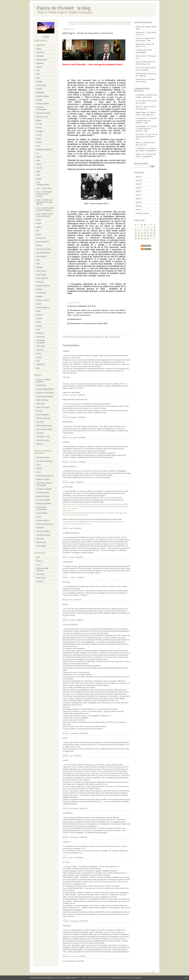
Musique (39, 245)
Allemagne (40, 56)
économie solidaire (43, 493)
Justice (39, 164)
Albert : (138, 107)
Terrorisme (40, 350)
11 (154, 230)
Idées (38, 146)
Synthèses (40, 333)
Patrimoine (40, 282)
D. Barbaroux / (141, 148)
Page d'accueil (85, 24)
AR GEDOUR (41, 385)
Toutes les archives (142, 213)
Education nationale (43, 113)
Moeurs (39, 235)
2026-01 (139, 188)
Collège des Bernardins (45, 396)
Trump (39, 354)
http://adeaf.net (68, 511)
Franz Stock (41, 404)
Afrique (39, 49)
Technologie (41, 337)
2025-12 (139, 191)
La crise (39, 168)
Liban (38, 172)
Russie (39, 304)
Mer (38, 231)
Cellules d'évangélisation (45, 389)
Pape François (41, 271)
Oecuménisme (41, 256)
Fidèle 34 (40, 561)
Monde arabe (41, 238)
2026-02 (139, 184)
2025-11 (139, 195)
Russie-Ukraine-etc (43, 308)
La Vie (39, 565)
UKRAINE (40, 582)
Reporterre (40, 528)
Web (38, 368)
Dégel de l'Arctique (43, 479)
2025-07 (139, 210)
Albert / (138, 143)
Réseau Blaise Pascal (44, 426)
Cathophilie (40, 93)
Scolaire (39, 319)
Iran (38, 153)
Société (39, 326)
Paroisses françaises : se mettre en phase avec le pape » (111, 24)
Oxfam (39, 517)
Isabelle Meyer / (141, 113)
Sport (38, 329)
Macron (39, 223)
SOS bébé (40, 539)
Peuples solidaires (43, 520)
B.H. (137, 101)
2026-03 (139, 180)
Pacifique (40, 267)
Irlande (39, 157)
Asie (38, 71)
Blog (38, 78)
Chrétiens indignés (43, 96)
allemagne (112, 337)
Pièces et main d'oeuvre (45, 524)
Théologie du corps (43, 437)
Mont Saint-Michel (43, 242)
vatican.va (40, 444)
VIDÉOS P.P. (41, 365)
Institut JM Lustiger (43, 407)
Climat (39, 472)
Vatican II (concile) (43, 440)
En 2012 (39, 124)
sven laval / (73, 395)
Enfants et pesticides (44, 504)
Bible (38, 74)
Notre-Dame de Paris (44, 249)
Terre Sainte (41, 346)
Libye (38, 175)
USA (38, 361)
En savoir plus (136, 978)
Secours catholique (43, 531)
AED (38, 557)
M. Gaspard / (140, 95)
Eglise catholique (42, 400)
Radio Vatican (41, 578)
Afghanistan (40, 45)
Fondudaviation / (142, 118)
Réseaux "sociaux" (43, 300)
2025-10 (139, 199)
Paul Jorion (40, 574)
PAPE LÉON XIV (42, 278)
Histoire (39, 142)
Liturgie (39, 179)
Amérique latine (42, 60)
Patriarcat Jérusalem (44, 418)
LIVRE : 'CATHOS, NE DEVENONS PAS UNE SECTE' (44, 202)
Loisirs (39, 220)
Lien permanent (85, 337)
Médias (39, 227)
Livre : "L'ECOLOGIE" (44, 188)
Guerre (39, 139)
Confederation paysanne (45, 476)
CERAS (39, 469)
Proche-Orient (41, 293)
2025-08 (139, 206)
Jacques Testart (42, 513)
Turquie (39, 357)
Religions (40, 297)
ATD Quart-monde (43, 457)
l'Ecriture (39, 411)
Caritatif (39, 89)
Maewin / (139, 154)
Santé (38, 311)
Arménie (39, 67)
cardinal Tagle (41, 85)
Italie (38, 161)
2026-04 (139, 177)
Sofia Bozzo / (140, 134)
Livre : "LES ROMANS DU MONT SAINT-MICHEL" (44, 194)
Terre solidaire (41, 546)
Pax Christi (40, 422)
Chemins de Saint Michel (45, 393)
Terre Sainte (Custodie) (44, 429)
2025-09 (139, 202)
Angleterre (40, 63)
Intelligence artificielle (44, 150)
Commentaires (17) (98, 337)
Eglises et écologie (43, 496)
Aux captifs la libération (44, 461)
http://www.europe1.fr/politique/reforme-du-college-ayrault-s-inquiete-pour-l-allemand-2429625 (96, 504)
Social (39, 322)
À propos (46, 37)
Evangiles (40, 131)
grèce (118, 337)
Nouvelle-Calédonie (43, 253)
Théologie (40, 433)
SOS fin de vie (41, 542)
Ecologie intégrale (43, 104)
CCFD (39, 465)
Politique (39, 289)
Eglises (39, 120)
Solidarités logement (44, 535)
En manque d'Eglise (43, 500)
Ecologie (39, 100)
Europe (39, 128)
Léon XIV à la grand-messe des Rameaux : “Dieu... (146, 121)
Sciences (40, 315)
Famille (39, 135)
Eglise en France (42, 117)
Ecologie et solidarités (44, 489)
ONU (38, 260)
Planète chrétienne (43, 286)
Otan (38, 264)
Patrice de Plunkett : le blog (64, 8)
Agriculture (40, 52)
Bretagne (40, 82)
